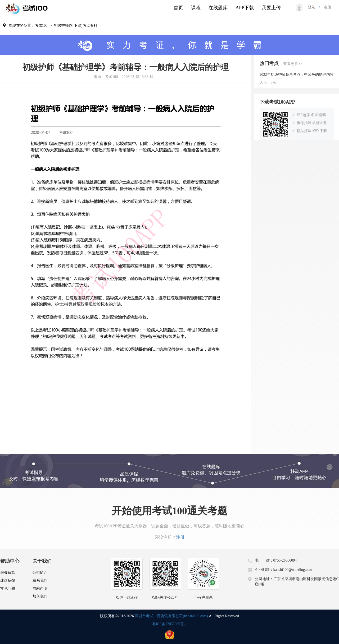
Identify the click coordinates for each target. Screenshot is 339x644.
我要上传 (271, 8)
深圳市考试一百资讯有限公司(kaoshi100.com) (171, 616)
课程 (196, 8)
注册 (326, 7)
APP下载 (245, 8)
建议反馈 (8, 581)
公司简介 (40, 573)
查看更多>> (293, 64)
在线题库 (218, 8)
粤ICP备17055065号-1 (169, 624)
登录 (313, 7)
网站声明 (40, 588)
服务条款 (8, 573)
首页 (178, 8)
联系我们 (40, 581)
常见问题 (8, 588)
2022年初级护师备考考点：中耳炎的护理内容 (297, 75)
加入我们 (40, 596)
